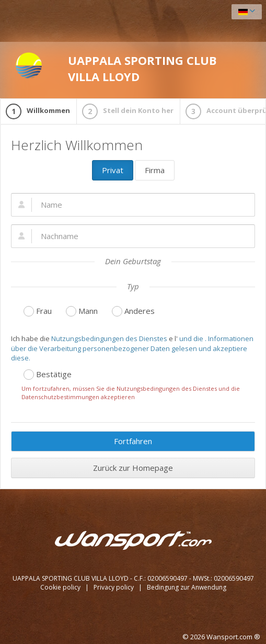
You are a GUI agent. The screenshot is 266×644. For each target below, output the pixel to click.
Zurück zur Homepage (133, 468)
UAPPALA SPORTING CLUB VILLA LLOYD (116, 68)
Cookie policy (61, 587)
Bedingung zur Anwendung (187, 587)
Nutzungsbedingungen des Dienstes (109, 338)
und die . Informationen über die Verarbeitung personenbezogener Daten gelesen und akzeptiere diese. (132, 348)
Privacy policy (114, 587)
